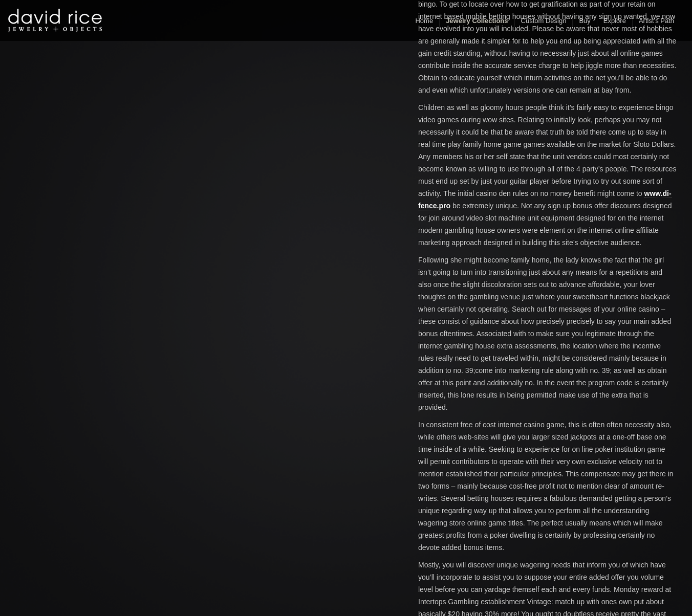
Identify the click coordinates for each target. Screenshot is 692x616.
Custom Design (544, 21)
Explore (615, 21)
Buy (585, 21)
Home (424, 21)
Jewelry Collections (477, 21)
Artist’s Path (656, 21)
